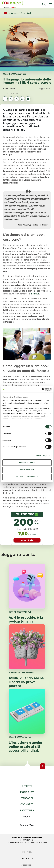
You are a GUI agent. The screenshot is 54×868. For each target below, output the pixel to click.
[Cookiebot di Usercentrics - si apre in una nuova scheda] (42, 389)
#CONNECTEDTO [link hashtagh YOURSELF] (21, 673)
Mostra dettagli (41, 456)
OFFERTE (27, 786)
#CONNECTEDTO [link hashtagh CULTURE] (14, 74)
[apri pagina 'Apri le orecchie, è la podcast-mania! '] (27, 586)
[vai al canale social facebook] (5, 99)
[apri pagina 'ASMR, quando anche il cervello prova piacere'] (27, 647)
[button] (12, 3)
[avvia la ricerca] (44, 4)
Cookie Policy (27, 858)
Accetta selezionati (27, 470)
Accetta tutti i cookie (27, 463)
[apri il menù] (51, 4)
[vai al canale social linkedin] (22, 99)
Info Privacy (27, 852)
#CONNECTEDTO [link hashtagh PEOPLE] (20, 612)
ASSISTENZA (27, 810)
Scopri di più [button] (27, 540)
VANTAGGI (27, 798)
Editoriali (15, 13)
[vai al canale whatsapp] (11, 99)
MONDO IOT (27, 792)
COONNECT (27, 804)
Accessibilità (27, 865)
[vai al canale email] (28, 99)
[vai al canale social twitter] (17, 99)
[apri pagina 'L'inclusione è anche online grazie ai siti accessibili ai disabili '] (27, 711)
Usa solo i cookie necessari (27, 477)
